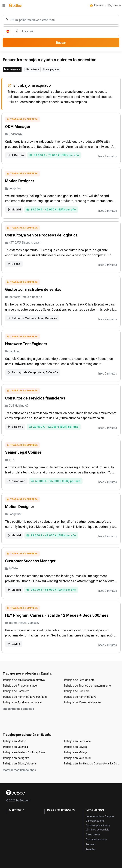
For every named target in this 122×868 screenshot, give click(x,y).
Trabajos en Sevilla (75, 747)
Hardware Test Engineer (26, 344)
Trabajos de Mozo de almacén (82, 702)
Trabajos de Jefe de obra (79, 680)
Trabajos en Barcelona (77, 741)
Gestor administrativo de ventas (33, 289)
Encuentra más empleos (18, 709)
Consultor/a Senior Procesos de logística (41, 235)
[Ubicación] (66, 31)
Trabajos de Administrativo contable (25, 697)
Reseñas (91, 849)
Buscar (61, 43)
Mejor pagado (51, 69)
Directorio (17, 810)
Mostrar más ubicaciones (19, 770)
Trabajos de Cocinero (77, 691)
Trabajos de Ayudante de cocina (22, 702)
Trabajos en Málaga (76, 752)
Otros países (93, 835)
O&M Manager (18, 127)
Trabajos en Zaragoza (16, 758)
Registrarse (115, 5)
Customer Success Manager (30, 561)
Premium (91, 844)
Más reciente (32, 69)
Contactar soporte (96, 840)
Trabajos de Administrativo (80, 697)
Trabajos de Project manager (20, 686)
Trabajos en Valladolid (77, 758)
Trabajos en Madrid (14, 741)
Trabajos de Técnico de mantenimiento (87, 686)
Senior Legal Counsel (24, 452)
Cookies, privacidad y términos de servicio (98, 827)
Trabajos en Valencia (15, 747)
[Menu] (4, 5)
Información (95, 810)
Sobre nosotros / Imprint (100, 816)
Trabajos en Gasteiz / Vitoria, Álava (24, 752)
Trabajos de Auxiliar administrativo (24, 680)
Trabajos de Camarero (16, 691)
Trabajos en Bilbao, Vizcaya (19, 763)
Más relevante (12, 69)
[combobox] (61, 20)
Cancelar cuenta (95, 821)
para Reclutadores (61, 810)
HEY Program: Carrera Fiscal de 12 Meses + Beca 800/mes (57, 615)
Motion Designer (20, 181)
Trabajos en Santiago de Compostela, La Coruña (91, 763)
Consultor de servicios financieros (35, 398)
